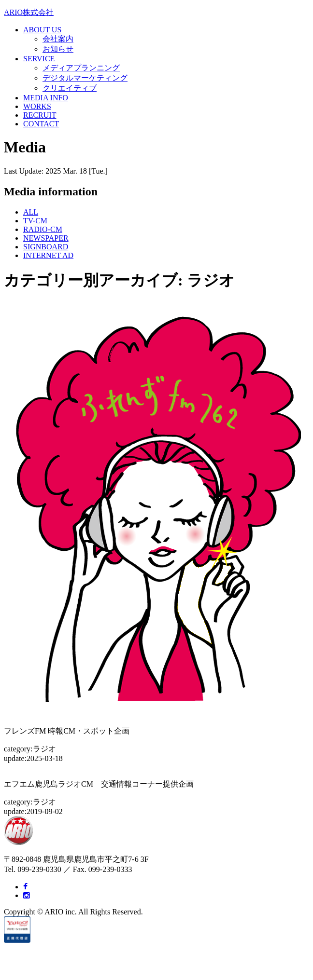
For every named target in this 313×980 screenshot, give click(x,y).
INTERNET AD (48, 255)
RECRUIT (40, 115)
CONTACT (41, 124)
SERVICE (39, 59)
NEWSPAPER (46, 238)
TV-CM (35, 221)
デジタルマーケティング (85, 78)
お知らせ (58, 49)
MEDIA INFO (46, 98)
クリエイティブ (70, 88)
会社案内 (58, 39)
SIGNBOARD (46, 247)
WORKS (37, 106)
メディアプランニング (81, 68)
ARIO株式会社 (29, 12)
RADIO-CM (43, 229)
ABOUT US (42, 30)
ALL (31, 212)
